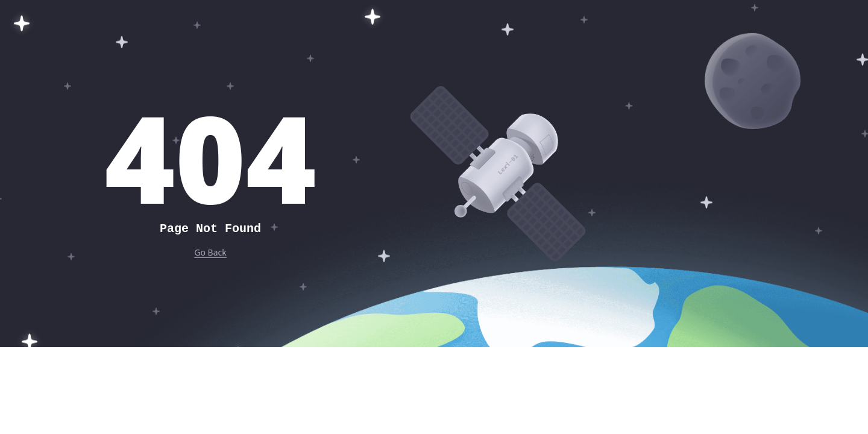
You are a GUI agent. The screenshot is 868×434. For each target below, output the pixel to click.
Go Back (210, 252)
